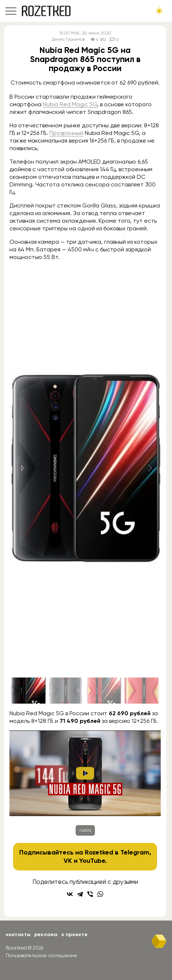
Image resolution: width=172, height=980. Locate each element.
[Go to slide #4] (142, 691)
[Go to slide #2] (66, 691)
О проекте (74, 934)
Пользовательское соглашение (41, 956)
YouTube (92, 861)
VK (68, 861)
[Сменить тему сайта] (159, 11)
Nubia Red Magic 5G (70, 104)
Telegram (135, 852)
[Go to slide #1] (28, 691)
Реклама (46, 934)
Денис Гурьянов (68, 39)
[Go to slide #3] (104, 691)
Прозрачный (66, 133)
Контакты (18, 934)
